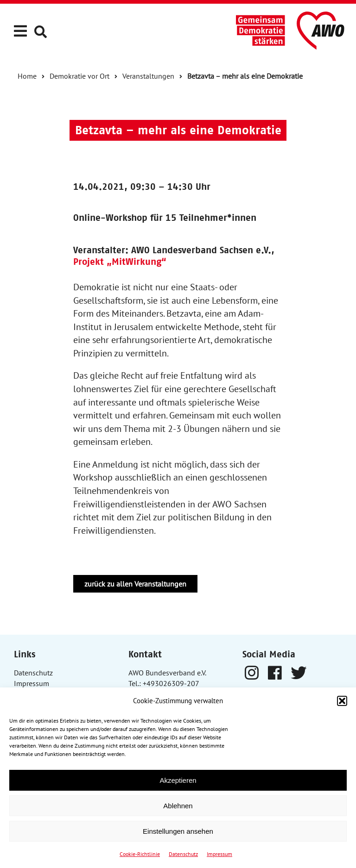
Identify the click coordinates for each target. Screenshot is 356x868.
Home (27, 76)
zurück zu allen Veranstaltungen (135, 584)
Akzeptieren (178, 780)
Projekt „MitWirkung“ (120, 262)
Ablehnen (178, 806)
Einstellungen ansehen (178, 831)
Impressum (219, 854)
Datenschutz (183, 854)
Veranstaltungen (148, 76)
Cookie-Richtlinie (140, 854)
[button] (342, 701)
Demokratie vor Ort (79, 76)
